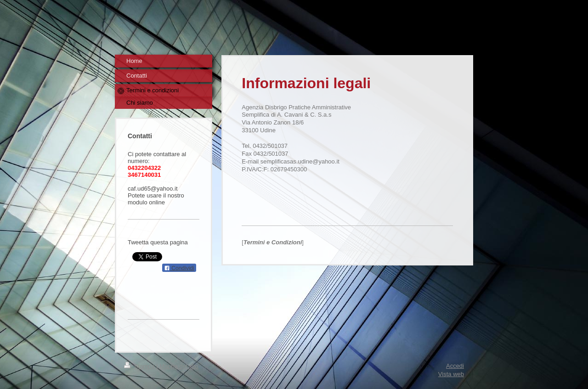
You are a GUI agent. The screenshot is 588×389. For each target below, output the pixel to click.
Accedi (455, 366)
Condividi (179, 268)
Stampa (140, 366)
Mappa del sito (179, 366)
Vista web (451, 374)
